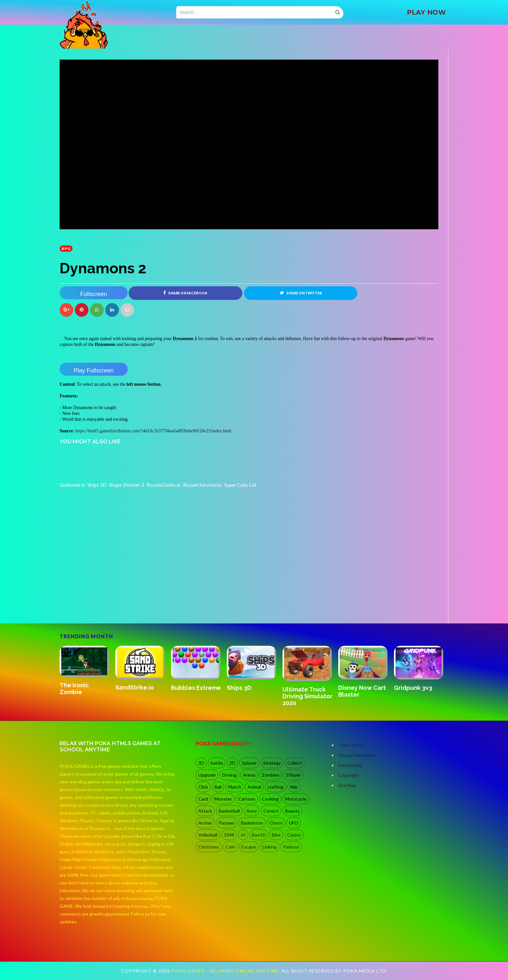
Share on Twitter (301, 293)
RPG (66, 249)
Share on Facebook (185, 293)
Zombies (271, 775)
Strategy (272, 763)
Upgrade (207, 775)
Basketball (229, 811)
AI (243, 835)
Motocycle (296, 799)
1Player (293, 775)
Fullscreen (93, 294)
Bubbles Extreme (196, 688)
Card (203, 799)
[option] (87, 671)
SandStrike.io (135, 688)
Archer (205, 823)
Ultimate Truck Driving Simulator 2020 (307, 696)
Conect (271, 811)
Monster (223, 799)
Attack (205, 811)
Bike (276, 835)
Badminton (252, 823)
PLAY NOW (426, 12)
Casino (294, 835)
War (294, 787)
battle (217, 763)
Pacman (227, 823)
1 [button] (251, 716)
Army (252, 811)
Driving (229, 775)
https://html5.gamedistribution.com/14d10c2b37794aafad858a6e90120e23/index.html (153, 431)
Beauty (292, 811)
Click (203, 787)
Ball (218, 787)
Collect (295, 763)
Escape (249, 847)
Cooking (270, 799)
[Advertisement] (108, 605)
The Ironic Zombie (74, 689)
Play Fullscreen (93, 370)
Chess (276, 823)
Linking (270, 847)
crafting (276, 787)
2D (232, 763)
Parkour (291, 847)
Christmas (209, 847)
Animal (254, 787)
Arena (249, 775)
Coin (230, 847)
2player (249, 763)
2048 (229, 835)
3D (201, 763)
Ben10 (259, 835)
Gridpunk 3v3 (413, 688)
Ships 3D (239, 688)
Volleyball (208, 835)
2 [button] (257, 716)
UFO (294, 823)
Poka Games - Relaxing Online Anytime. (226, 971)
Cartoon (247, 799)
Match (235, 787)
